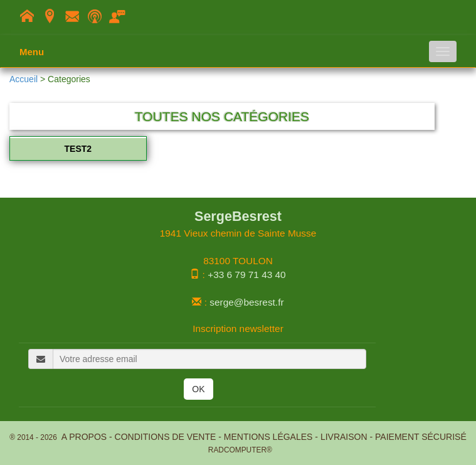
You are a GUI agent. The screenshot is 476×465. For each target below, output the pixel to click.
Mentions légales (268, 437)
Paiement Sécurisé (421, 437)
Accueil (24, 79)
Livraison (344, 437)
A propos (84, 437)
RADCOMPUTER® (238, 450)
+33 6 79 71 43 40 (247, 275)
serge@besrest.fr (246, 302)
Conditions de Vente (166, 437)
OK (198, 389)
